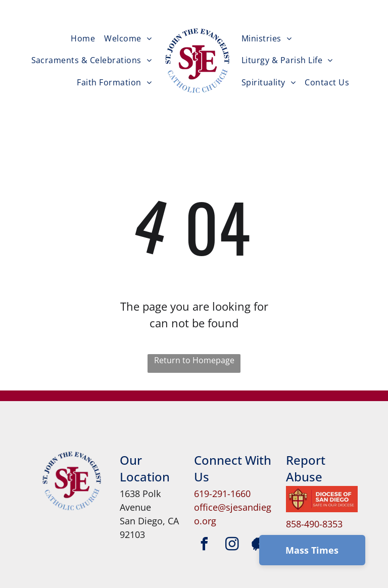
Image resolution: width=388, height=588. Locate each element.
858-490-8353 (314, 524)
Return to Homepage (194, 360)
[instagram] (232, 545)
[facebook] (204, 545)
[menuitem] (83, 38)
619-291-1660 (222, 494)
